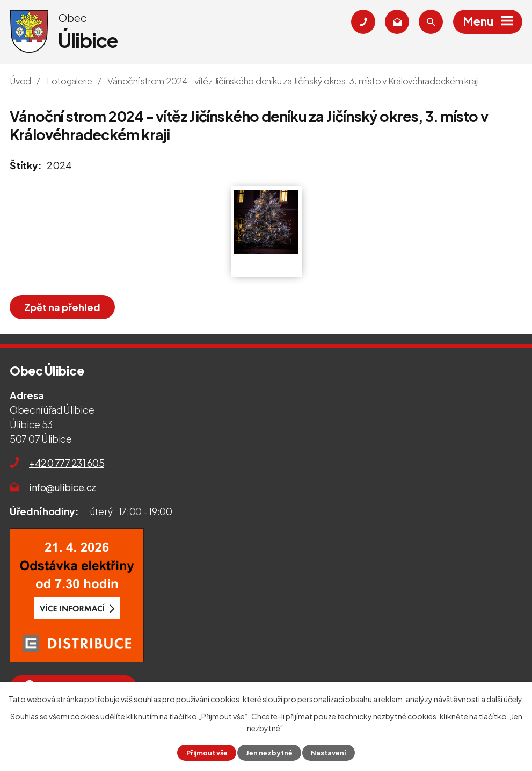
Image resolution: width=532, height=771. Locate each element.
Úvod (20, 81)
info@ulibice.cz (63, 487)
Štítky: (26, 165)
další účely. (505, 699)
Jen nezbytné (269, 753)
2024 (59, 165)
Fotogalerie (70, 81)
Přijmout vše (207, 753)
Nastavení (328, 753)
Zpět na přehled (62, 307)
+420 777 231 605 (67, 463)
